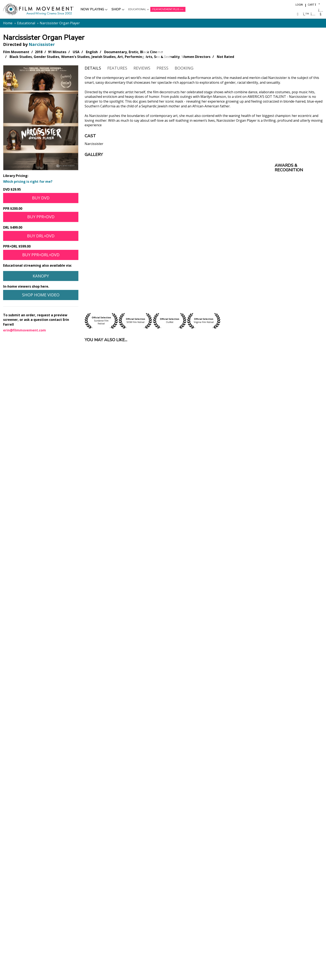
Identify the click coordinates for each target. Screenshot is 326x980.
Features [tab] (117, 68)
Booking (184, 68)
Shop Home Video (41, 295)
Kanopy (41, 276)
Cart (311, 5)
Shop (116, 9)
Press (162, 68)
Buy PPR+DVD (41, 217)
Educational (137, 9)
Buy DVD (41, 198)
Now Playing (92, 9)
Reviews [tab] (142, 68)
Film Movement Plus (166, 9)
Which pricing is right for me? (28, 182)
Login (299, 5)
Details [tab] (93, 68)
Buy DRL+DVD (41, 236)
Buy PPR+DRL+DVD (41, 255)
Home (8, 23)
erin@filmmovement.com (25, 330)
